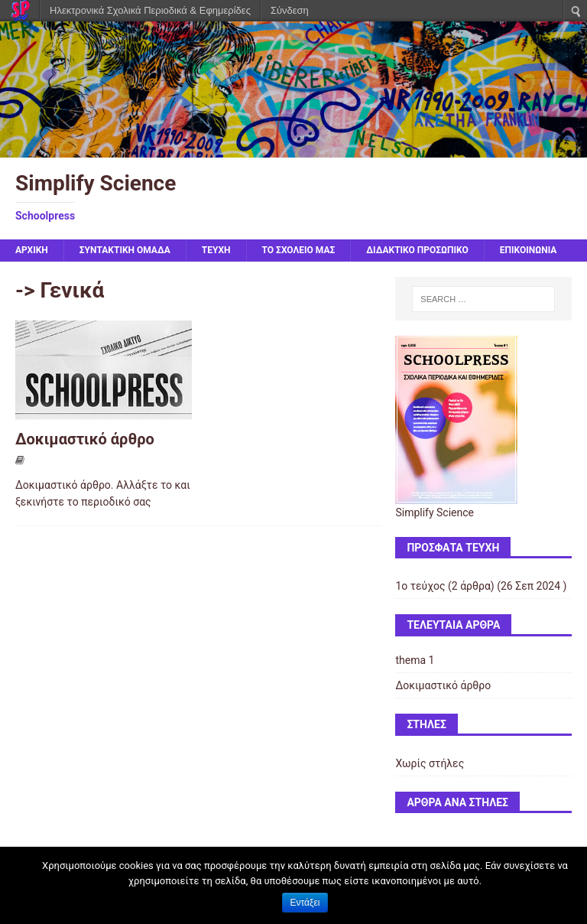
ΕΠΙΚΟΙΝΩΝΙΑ (529, 250)
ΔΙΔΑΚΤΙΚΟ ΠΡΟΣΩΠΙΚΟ (417, 250)
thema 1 (415, 660)
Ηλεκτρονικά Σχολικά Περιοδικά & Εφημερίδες (150, 10)
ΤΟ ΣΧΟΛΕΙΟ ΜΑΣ (299, 250)
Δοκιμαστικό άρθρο (85, 439)
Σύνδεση (290, 10)
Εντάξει (305, 903)
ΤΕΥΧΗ (216, 250)
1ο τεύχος (420, 586)
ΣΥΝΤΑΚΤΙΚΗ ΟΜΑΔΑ (125, 250)
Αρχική (32, 250)
